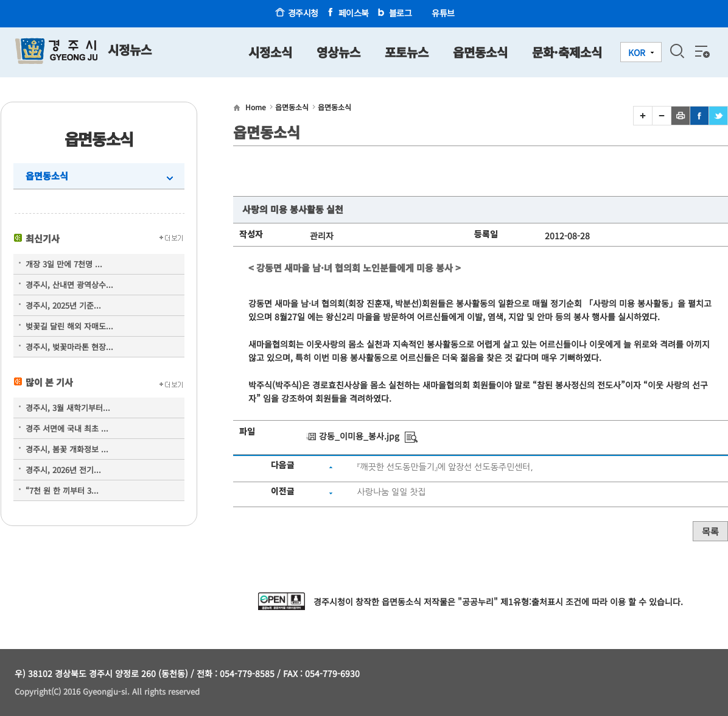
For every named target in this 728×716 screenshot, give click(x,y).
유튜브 (443, 13)
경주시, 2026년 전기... (63, 470)
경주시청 (303, 13)
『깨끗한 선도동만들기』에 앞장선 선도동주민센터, (445, 467)
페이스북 (354, 13)
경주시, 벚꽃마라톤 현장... (69, 347)
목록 (710, 531)
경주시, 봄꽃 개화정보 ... (67, 449)
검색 (677, 51)
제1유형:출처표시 (532, 602)
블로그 (401, 13)
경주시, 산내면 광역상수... (69, 285)
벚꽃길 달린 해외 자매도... (69, 326)
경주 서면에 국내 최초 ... (67, 428)
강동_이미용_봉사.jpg (359, 436)
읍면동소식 (47, 176)
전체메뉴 (701, 51)
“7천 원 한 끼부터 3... (62, 490)
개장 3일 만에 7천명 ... (64, 264)
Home (256, 107)
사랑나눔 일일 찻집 (392, 492)
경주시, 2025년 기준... (63, 305)
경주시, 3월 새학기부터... (68, 408)
